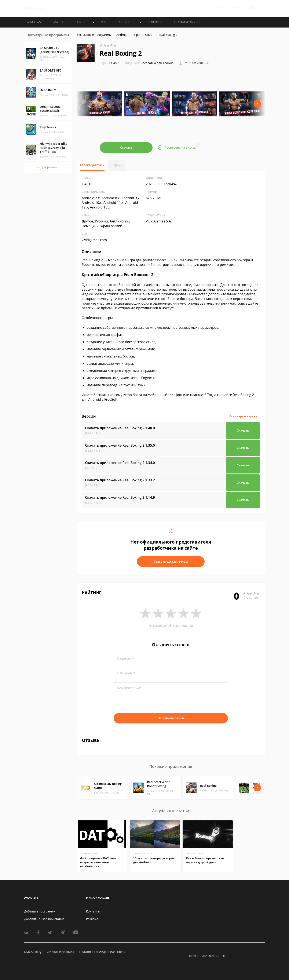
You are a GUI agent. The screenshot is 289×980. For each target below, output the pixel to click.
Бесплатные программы (94, 35)
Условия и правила (60, 952)
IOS (104, 22)
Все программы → (48, 167)
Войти (217, 8)
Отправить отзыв (171, 718)
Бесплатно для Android (157, 63)
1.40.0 (109, 63)
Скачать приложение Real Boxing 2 (120, 428)
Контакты (93, 911)
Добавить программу (39, 911)
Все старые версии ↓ (245, 416)
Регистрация (233, 8)
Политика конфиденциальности (102, 952)
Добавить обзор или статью (44, 919)
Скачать (126, 147)
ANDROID (125, 22)
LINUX (81, 22)
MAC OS (59, 22)
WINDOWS (34, 22)
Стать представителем (171, 561)
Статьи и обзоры (188, 22)
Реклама (92, 919)
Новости (155, 22)
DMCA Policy (33, 952)
